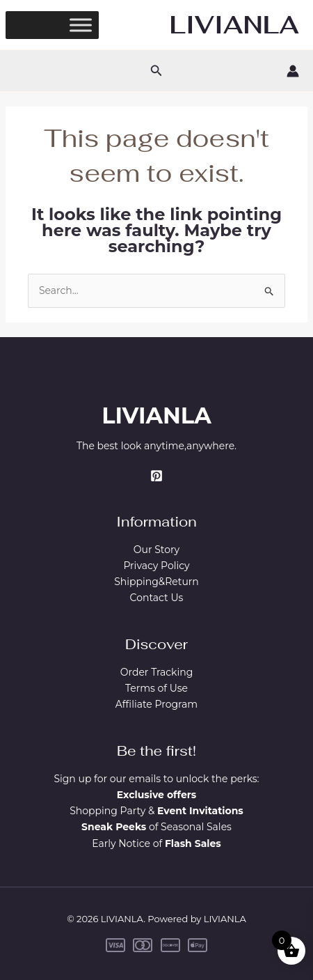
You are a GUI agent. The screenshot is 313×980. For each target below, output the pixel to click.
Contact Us (157, 598)
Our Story (156, 550)
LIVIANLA (234, 25)
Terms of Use (156, 688)
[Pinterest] (156, 476)
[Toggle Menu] (81, 25)
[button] (156, 71)
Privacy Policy (156, 566)
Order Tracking (157, 672)
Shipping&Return (156, 582)
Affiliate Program (156, 704)
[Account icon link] (293, 71)
